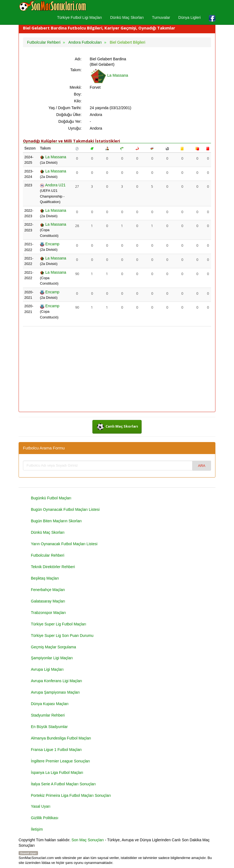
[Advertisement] (117, 369)
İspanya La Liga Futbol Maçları (57, 772)
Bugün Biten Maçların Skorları (56, 521)
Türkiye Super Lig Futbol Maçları (58, 624)
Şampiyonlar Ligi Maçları (52, 658)
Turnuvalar (161, 17)
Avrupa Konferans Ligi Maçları (56, 681)
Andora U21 (53, 185)
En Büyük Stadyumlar (49, 727)
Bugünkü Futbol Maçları (51, 498)
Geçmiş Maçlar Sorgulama (53, 647)
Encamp (50, 244)
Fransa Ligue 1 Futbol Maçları (56, 750)
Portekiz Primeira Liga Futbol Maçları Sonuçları (71, 795)
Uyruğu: (75, 128)
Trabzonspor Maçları (48, 613)
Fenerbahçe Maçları (48, 590)
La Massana (109, 75)
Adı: (78, 59)
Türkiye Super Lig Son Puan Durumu (62, 636)
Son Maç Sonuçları (88, 840)
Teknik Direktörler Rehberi (53, 567)
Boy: (78, 94)
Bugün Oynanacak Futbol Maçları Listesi (65, 509)
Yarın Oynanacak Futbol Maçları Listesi (64, 544)
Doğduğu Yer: (70, 121)
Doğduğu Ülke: (69, 115)
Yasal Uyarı (41, 806)
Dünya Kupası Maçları (50, 704)
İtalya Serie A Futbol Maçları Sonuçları (63, 784)
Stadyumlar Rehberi (48, 715)
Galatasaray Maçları (48, 601)
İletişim (37, 829)
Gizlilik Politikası (45, 818)
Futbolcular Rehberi (48, 555)
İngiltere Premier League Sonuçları (60, 761)
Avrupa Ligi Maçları (47, 669)
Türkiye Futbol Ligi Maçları (80, 17)
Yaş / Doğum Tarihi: (65, 108)
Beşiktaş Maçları (45, 578)
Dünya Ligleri (189, 17)
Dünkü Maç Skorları (127, 17)
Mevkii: (76, 87)
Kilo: (78, 101)
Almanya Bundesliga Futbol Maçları (61, 738)
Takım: (76, 70)
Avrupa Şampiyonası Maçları (55, 692)
